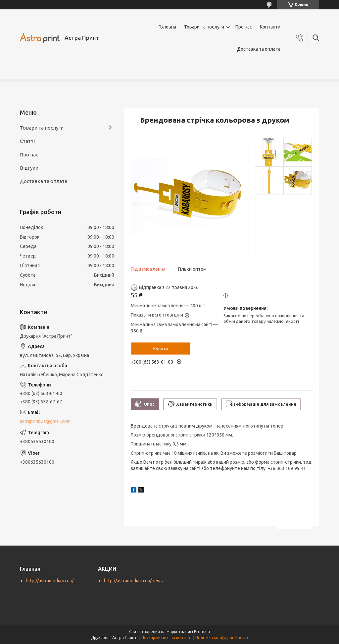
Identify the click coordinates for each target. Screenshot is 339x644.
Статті (27, 141)
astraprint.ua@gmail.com (45, 421)
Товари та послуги (204, 27)
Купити (161, 349)
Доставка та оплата (259, 49)
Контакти (270, 27)
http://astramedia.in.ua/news (133, 581)
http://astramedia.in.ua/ (50, 581)
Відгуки (29, 168)
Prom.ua (202, 632)
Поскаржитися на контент (167, 638)
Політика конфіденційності (222, 638)
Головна (167, 27)
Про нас (244, 27)
